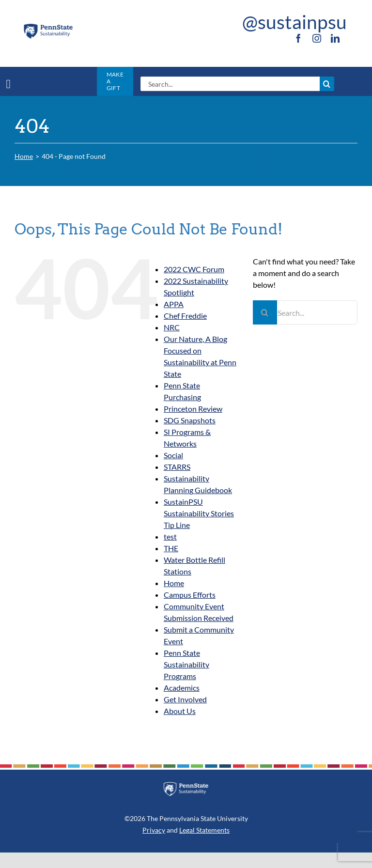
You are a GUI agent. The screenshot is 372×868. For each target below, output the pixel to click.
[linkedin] (335, 38)
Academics (182, 688)
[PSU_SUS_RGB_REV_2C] (186, 785)
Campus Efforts (190, 595)
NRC (172, 327)
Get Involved (185, 699)
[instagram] (317, 38)
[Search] (327, 84)
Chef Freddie (185, 316)
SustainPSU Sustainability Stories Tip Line (199, 513)
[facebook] (298, 38)
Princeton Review (193, 409)
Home (174, 583)
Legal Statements (204, 830)
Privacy (154, 830)
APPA (174, 304)
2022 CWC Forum (194, 269)
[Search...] (230, 84)
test (170, 536)
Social (173, 455)
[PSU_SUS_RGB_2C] (48, 26)
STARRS (177, 467)
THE (171, 548)
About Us (180, 711)
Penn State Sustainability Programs (186, 664)
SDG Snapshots (190, 420)
